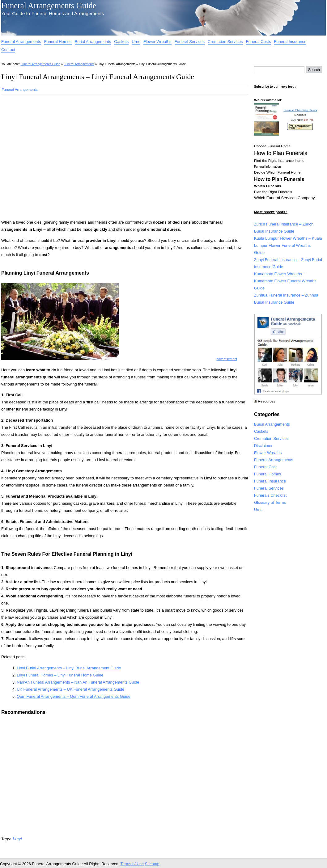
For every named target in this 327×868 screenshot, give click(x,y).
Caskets (121, 42)
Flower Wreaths (157, 42)
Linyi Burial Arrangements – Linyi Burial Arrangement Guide (69, 668)
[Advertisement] (59, 155)
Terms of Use (132, 864)
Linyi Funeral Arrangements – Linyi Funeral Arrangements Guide (98, 77)
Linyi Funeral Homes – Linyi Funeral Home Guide (60, 675)
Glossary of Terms (270, 502)
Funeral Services (190, 42)
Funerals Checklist (270, 495)
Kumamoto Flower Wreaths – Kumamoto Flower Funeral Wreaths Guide (285, 281)
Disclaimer (263, 446)
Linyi (17, 839)
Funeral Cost (265, 467)
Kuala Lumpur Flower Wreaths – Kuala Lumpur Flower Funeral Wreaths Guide (288, 245)
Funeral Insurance (290, 42)
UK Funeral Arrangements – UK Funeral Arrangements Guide (70, 689)
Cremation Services (225, 42)
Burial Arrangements (93, 42)
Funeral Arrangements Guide (49, 6)
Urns (136, 42)
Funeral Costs (258, 42)
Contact (8, 50)
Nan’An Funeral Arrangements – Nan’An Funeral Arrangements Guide (78, 682)
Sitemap (152, 864)
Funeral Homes (58, 42)
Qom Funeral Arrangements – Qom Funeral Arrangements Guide (74, 696)
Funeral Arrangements (21, 42)
